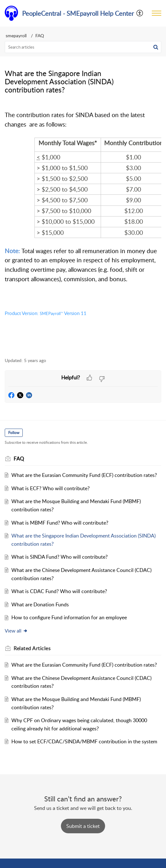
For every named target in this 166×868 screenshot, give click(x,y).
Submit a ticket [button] (83, 826)
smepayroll (16, 36)
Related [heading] (32, 648)
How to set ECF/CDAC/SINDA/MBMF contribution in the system (84, 741)
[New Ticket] (83, 826)
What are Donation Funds (40, 604)
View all (16, 631)
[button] (140, 13)
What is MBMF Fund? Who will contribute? (60, 523)
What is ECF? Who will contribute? (50, 488)
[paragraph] (83, 226)
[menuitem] (140, 13)
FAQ (40, 36)
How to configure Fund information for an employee (69, 617)
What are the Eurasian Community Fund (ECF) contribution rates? (84, 475)
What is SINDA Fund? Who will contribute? (59, 557)
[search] (83, 47)
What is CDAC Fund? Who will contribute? (59, 591)
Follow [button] (14, 433)
